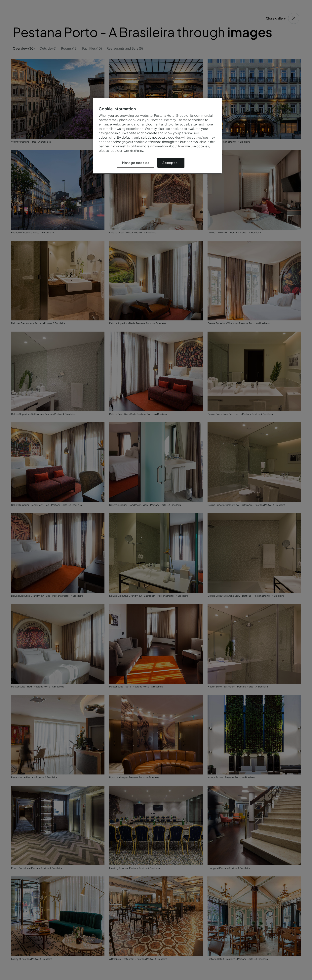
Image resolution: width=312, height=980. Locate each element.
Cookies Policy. (134, 151)
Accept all (171, 163)
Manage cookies (136, 163)
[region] (157, 136)
